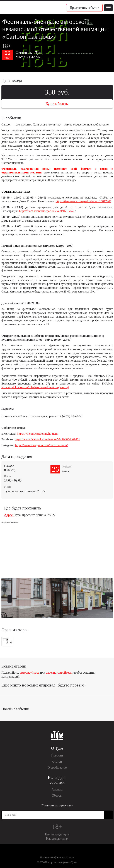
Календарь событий (57, 780)
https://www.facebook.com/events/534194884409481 (47, 439)
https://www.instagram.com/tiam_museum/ (42, 445)
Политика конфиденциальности (57, 858)
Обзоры (57, 796)
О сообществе (57, 768)
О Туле (57, 748)
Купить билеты (57, 104)
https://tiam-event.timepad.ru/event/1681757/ (47, 211)
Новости (57, 755)
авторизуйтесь (30, 673)
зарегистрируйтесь (59, 673)
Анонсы (57, 789)
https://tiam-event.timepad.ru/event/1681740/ (83, 201)
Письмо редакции (57, 834)
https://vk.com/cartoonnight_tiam (37, 434)
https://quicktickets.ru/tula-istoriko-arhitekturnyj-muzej (35, 387)
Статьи (57, 761)
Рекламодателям (57, 839)
